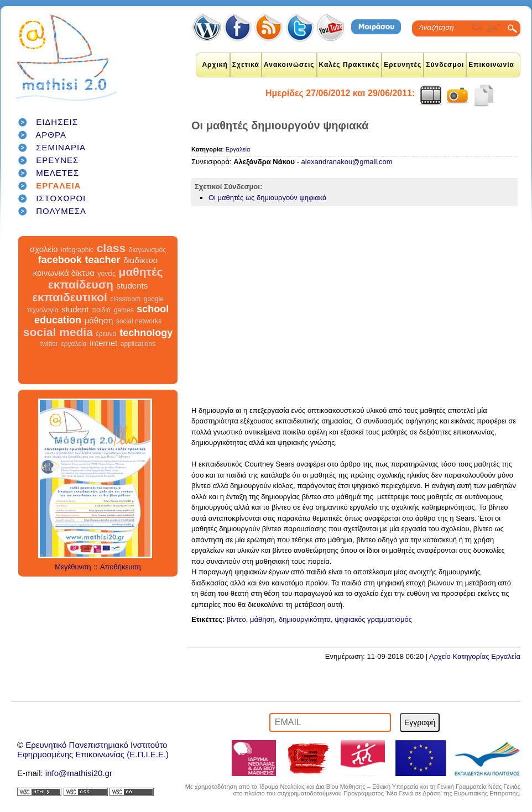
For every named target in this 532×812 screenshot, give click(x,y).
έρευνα (106, 334)
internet (103, 343)
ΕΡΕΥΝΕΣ (57, 160)
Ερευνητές (403, 65)
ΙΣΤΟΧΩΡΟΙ (61, 198)
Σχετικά (246, 65)
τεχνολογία (43, 310)
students (132, 285)
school (153, 309)
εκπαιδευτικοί (70, 297)
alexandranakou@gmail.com (347, 162)
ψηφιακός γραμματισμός (373, 619)
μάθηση (99, 320)
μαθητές (141, 272)
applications (138, 344)
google (154, 299)
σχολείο (44, 249)
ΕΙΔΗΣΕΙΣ (57, 122)
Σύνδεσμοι (445, 65)
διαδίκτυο (140, 260)
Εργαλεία (238, 149)
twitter (49, 344)
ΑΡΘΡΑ (51, 135)
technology (146, 333)
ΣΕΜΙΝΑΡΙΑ (61, 147)
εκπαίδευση (81, 284)
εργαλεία (74, 344)
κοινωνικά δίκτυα (64, 273)
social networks (139, 321)
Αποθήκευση (121, 567)
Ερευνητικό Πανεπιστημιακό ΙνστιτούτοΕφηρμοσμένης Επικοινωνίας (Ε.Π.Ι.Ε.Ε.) (93, 750)
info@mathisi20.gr (79, 773)
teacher (102, 260)
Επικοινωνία (491, 65)
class (111, 248)
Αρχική (215, 65)
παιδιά (101, 310)
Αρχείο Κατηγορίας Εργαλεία (475, 656)
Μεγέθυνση (73, 567)
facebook (60, 260)
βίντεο (236, 619)
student (75, 309)
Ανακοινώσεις (289, 65)
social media (58, 332)
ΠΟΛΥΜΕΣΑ (61, 211)
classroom (126, 299)
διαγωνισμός (147, 250)
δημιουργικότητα (305, 619)
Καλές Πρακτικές (350, 65)
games (124, 310)
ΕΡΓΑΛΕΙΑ (58, 185)
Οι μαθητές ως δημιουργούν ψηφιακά (268, 198)
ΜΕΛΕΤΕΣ (58, 173)
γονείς (106, 274)
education (58, 320)
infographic (77, 250)
